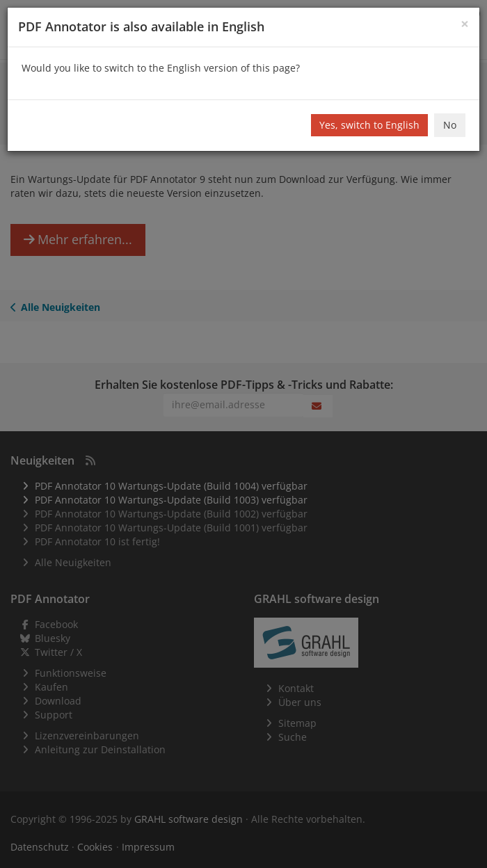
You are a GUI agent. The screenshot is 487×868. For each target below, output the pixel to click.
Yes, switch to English (369, 125)
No (450, 125)
